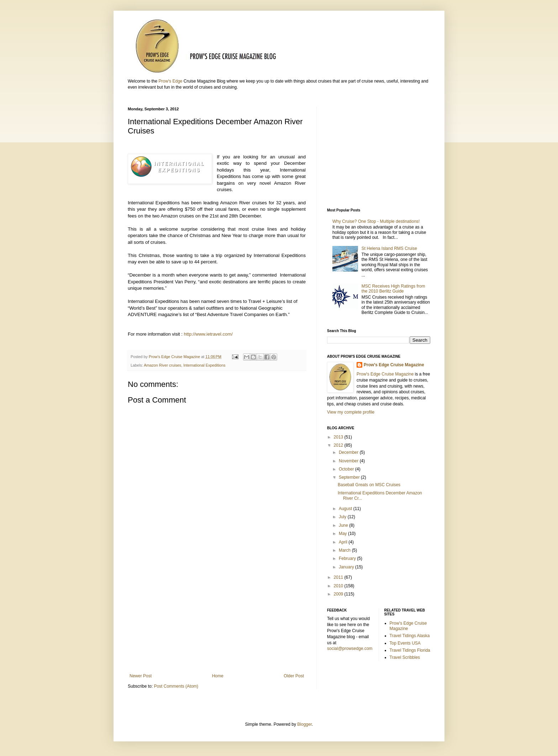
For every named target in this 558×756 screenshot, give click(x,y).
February (348, 558)
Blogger (304, 724)
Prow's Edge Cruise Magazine (394, 365)
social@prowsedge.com (350, 649)
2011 (339, 577)
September (350, 477)
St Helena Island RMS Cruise (389, 248)
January (347, 567)
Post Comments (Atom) (176, 686)
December (349, 452)
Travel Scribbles (405, 657)
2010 (339, 586)
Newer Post (141, 676)
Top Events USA (405, 643)
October (347, 469)
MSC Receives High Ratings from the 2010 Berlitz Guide (393, 289)
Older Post (294, 676)
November (349, 461)
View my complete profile (351, 412)
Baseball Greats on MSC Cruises (369, 485)
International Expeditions (204, 365)
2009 (339, 594)
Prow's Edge (170, 81)
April (344, 542)
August (346, 509)
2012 (339, 445)
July (343, 517)
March (345, 550)
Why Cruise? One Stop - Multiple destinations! (377, 221)
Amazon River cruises (162, 365)
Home (218, 676)
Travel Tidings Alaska (410, 636)
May (343, 534)
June (344, 525)
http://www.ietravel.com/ (208, 334)
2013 (339, 437)
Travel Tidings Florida (410, 650)
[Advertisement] (217, 615)
